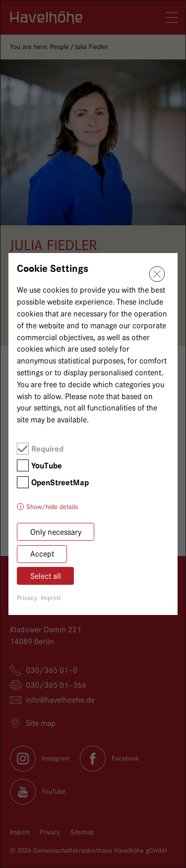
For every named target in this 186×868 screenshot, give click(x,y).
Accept (42, 554)
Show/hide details (52, 507)
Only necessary (56, 532)
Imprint (51, 598)
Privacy (27, 598)
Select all (46, 576)
